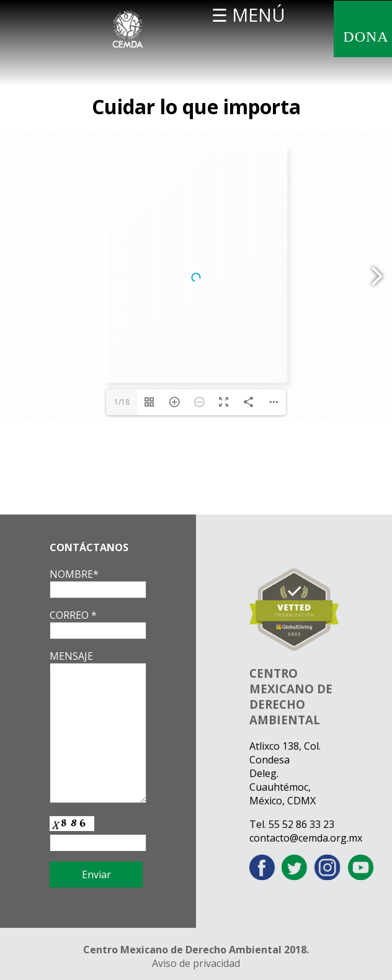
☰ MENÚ (248, 15)
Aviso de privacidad (196, 963)
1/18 (122, 402)
